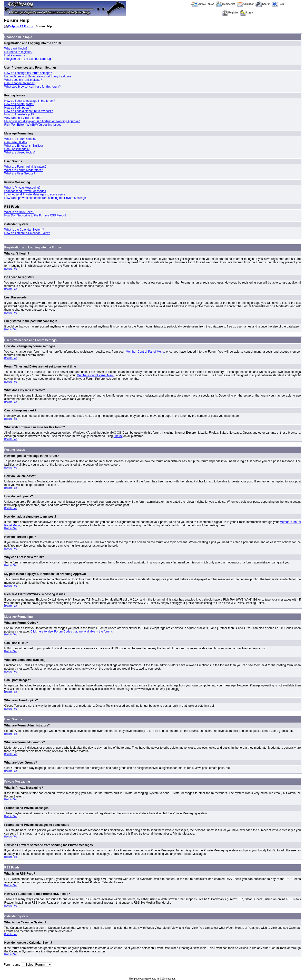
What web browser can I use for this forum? (33, 87)
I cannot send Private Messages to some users (35, 194)
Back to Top (11, 269)
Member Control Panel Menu (145, 352)
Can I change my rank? (20, 83)
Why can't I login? (16, 49)
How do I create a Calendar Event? (27, 233)
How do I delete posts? (19, 104)
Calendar (245, 4)
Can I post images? (17, 149)
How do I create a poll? (19, 114)
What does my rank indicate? (23, 80)
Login (246, 13)
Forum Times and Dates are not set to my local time (38, 76)
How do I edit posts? (18, 108)
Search (263, 4)
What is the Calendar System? (24, 230)
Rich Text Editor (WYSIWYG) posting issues (33, 125)
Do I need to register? (18, 52)
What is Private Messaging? (23, 188)
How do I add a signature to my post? (29, 111)
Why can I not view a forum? (23, 118)
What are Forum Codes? (20, 139)
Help (278, 4)
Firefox (118, 436)
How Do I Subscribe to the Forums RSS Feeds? (35, 215)
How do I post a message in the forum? (30, 101)
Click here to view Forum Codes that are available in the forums (72, 632)
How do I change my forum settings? (28, 73)
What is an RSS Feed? (19, 212)
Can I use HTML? (16, 142)
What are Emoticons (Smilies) (24, 146)
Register (230, 13)
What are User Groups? (20, 174)
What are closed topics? (20, 153)
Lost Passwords (15, 55)
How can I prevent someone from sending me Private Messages (46, 198)
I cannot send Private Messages (25, 191)
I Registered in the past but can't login (29, 59)
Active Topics (202, 4)
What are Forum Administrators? (25, 167)
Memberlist (226, 4)
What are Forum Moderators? (24, 170)
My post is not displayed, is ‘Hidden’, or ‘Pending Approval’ (42, 121)
